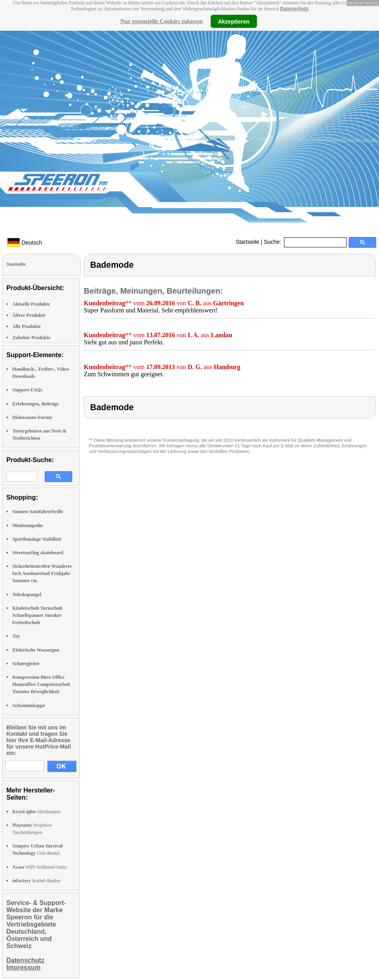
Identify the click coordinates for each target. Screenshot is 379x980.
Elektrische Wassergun (36, 650)
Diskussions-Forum (32, 417)
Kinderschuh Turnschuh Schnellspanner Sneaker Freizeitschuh (37, 615)
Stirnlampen (37, 812)
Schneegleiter (26, 664)
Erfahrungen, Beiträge (36, 404)
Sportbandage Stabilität (37, 539)
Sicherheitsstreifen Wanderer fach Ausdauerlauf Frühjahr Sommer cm (42, 573)
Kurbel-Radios (36, 881)
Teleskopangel (27, 595)
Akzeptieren (234, 21)
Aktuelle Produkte (31, 304)
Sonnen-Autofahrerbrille (38, 512)
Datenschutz (294, 9)
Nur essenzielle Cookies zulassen (161, 21)
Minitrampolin (28, 526)
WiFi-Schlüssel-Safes (39, 867)
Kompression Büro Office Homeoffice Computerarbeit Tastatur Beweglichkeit (41, 684)
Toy (16, 636)
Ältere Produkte (29, 315)
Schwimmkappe (29, 705)
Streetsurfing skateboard (38, 553)
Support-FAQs (27, 390)
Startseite (248, 242)
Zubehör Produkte (31, 338)
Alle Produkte (27, 326)
